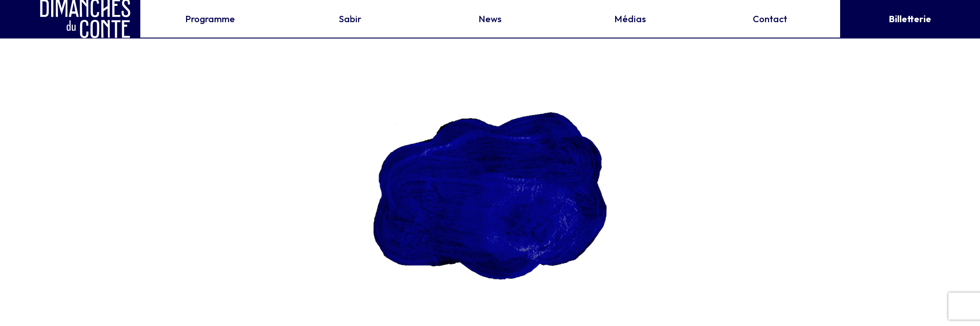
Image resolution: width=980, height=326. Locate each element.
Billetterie (910, 19)
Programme (210, 19)
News (490, 19)
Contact (770, 19)
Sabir (350, 19)
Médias (630, 19)
